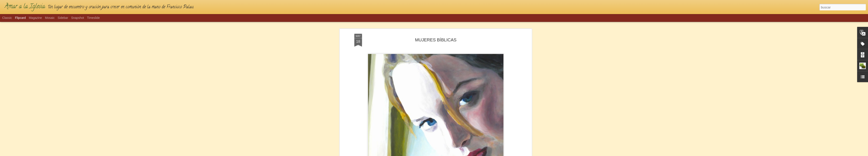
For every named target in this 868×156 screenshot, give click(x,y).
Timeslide (93, 18)
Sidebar (63, 18)
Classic (7, 18)
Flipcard (20, 18)
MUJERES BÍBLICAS (436, 23)
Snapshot (78, 18)
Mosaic (50, 18)
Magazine (35, 18)
